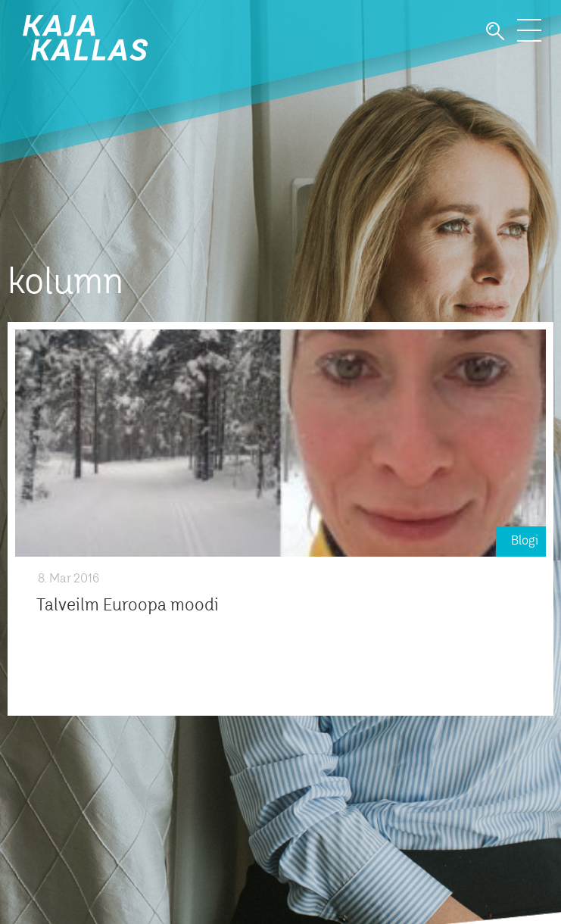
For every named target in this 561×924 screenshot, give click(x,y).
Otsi (495, 31)
